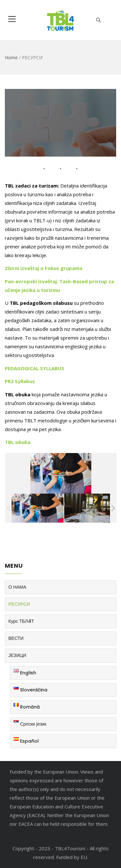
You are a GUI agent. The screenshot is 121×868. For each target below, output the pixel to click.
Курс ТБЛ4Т (21, 621)
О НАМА (17, 587)
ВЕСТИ (16, 638)
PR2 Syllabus (20, 381)
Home (11, 58)
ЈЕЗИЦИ (17, 655)
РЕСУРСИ (19, 604)
